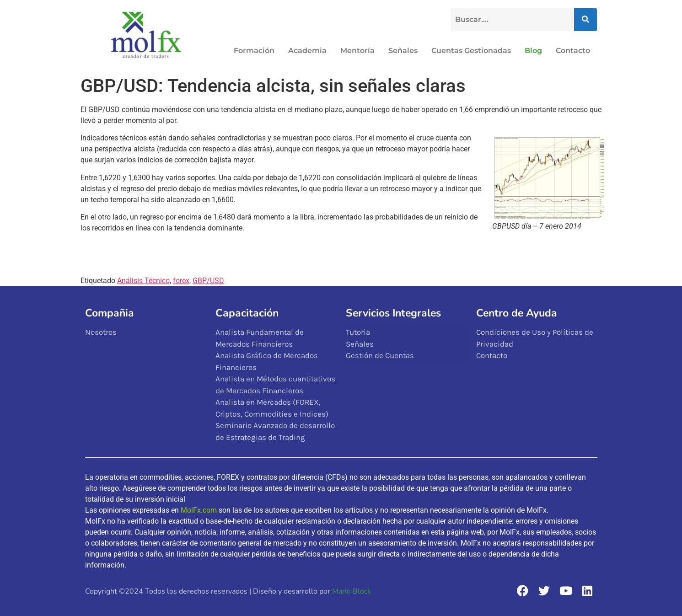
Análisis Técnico (143, 281)
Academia (307, 51)
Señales (403, 51)
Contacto (573, 51)
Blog (533, 51)
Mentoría (357, 51)
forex (181, 281)
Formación (254, 51)
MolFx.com (199, 510)
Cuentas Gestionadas (471, 51)
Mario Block (352, 591)
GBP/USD (208, 281)
